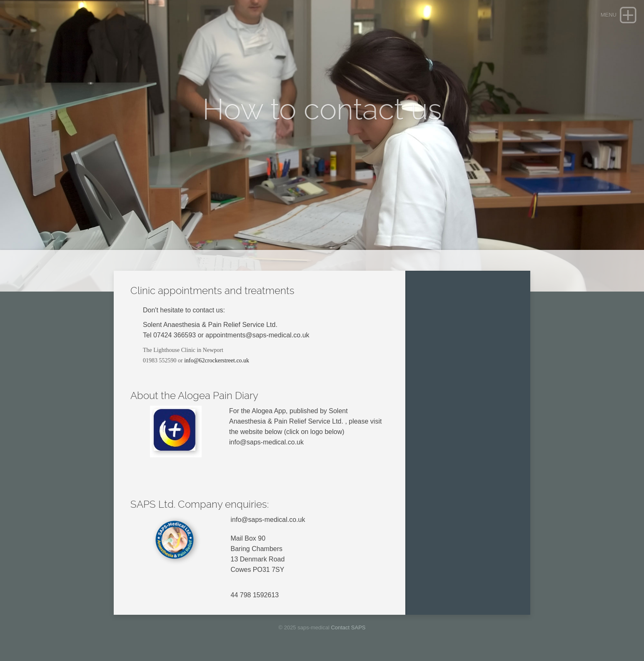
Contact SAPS (348, 627)
